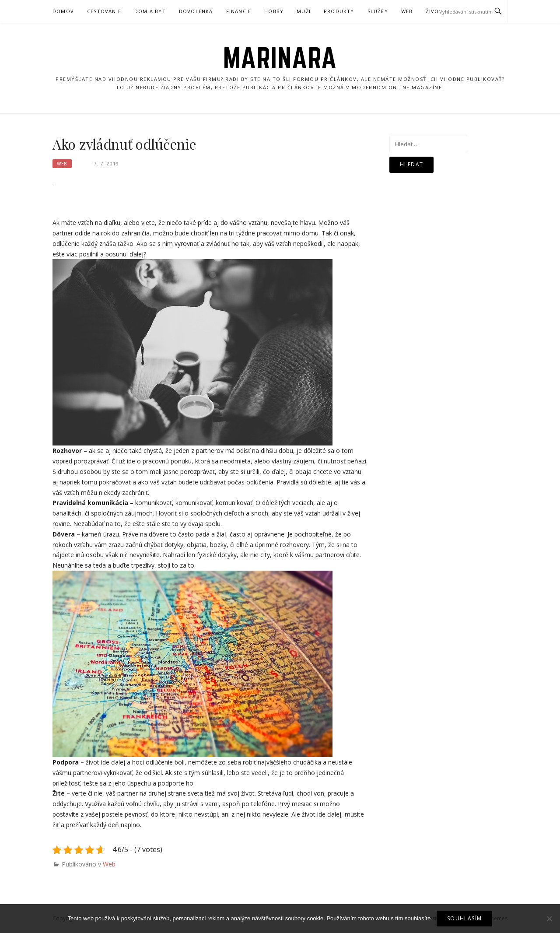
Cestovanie (104, 11)
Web (407, 11)
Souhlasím (465, 918)
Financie (239, 11)
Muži (304, 11)
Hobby (274, 11)
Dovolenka (196, 11)
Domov (63, 11)
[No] (549, 919)
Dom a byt (150, 11)
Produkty (339, 11)
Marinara (280, 58)
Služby (378, 11)
